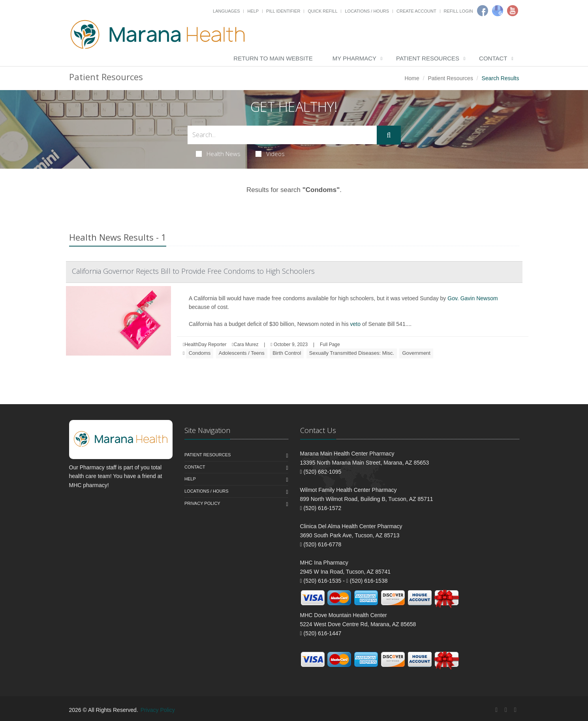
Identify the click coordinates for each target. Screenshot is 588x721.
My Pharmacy (354, 58)
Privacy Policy (202, 503)
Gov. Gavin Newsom (472, 298)
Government (416, 353)
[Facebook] (483, 11)
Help (253, 11)
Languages (226, 11)
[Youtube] (513, 11)
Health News (218, 154)
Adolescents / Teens (242, 353)
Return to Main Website (273, 58)
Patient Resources (428, 58)
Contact (493, 58)
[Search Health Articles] (282, 135)
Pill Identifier (283, 11)
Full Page (330, 344)
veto (355, 324)
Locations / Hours (367, 11)
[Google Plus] (506, 710)
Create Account (416, 11)
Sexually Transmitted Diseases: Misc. (352, 353)
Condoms (200, 353)
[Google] (498, 11)
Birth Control (287, 353)
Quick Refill (322, 11)
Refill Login (458, 11)
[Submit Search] (389, 135)
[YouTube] (515, 710)
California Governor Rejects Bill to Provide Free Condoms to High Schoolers (193, 271)
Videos (270, 154)
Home (412, 78)
